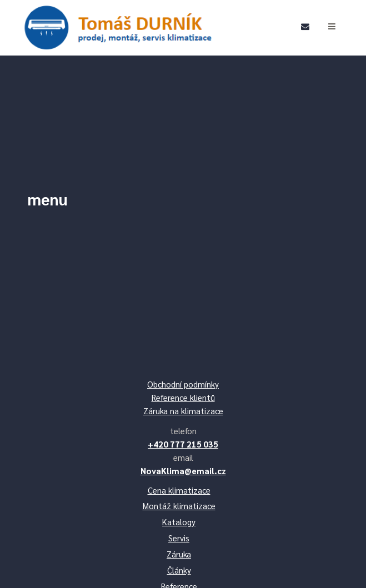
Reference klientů (183, 397)
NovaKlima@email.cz (183, 471)
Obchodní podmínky (183, 384)
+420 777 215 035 (183, 444)
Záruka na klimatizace (183, 411)
